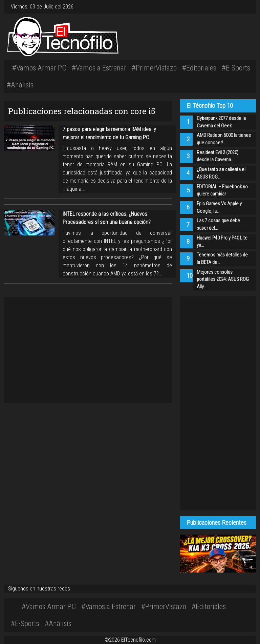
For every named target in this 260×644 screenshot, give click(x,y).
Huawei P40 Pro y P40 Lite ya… (222, 242)
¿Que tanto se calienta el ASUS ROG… (221, 173)
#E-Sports (236, 68)
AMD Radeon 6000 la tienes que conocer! (224, 139)
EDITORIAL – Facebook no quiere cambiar (222, 191)
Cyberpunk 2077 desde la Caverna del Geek (221, 122)
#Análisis (20, 85)
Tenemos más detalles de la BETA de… (222, 259)
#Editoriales (199, 68)
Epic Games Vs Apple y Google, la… (219, 207)
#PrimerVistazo (154, 68)
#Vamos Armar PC (39, 68)
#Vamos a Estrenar (99, 68)
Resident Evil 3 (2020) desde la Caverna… (218, 156)
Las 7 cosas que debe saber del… (218, 224)
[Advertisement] (182, 36)
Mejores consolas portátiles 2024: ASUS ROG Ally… (223, 279)
